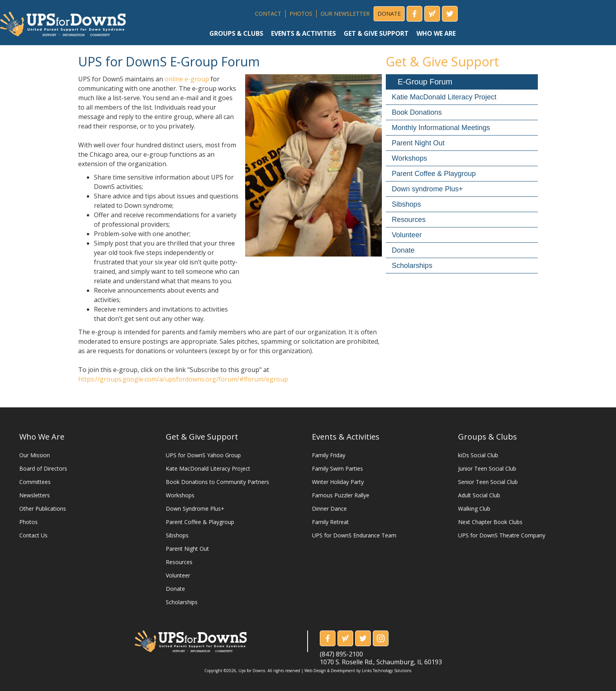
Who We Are (42, 437)
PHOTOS (301, 14)
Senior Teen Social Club (488, 482)
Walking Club (474, 509)
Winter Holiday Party (338, 482)
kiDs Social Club (478, 455)
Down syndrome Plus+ (427, 189)
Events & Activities (346, 437)
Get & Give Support (202, 437)
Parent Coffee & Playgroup (434, 174)
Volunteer (407, 235)
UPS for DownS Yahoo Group (203, 455)
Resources (409, 220)
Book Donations (417, 112)
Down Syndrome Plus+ (195, 509)
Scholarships (412, 266)
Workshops (409, 158)
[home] (63, 21)
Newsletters (35, 495)
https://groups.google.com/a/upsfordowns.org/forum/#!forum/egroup (183, 379)
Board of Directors (43, 468)
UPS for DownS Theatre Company (502, 535)
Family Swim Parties (337, 468)
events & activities (303, 33)
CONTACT (268, 14)
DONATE (389, 14)
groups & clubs (236, 33)
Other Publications (43, 509)
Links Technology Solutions (387, 671)
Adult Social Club (479, 495)
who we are (436, 33)
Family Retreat (330, 522)
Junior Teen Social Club (487, 468)
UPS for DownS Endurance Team (354, 535)
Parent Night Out (418, 143)
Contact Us (33, 535)
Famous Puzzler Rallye (341, 495)
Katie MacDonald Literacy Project (444, 97)
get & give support (376, 33)
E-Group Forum (425, 82)
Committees (35, 482)
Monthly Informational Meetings (441, 128)
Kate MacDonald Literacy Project (208, 468)
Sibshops (406, 204)
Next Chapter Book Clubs (490, 522)
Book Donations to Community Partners (217, 482)
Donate (403, 250)
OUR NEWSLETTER (345, 14)
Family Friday (329, 455)
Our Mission (35, 455)
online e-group (187, 79)
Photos (28, 522)
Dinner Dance (329, 509)
